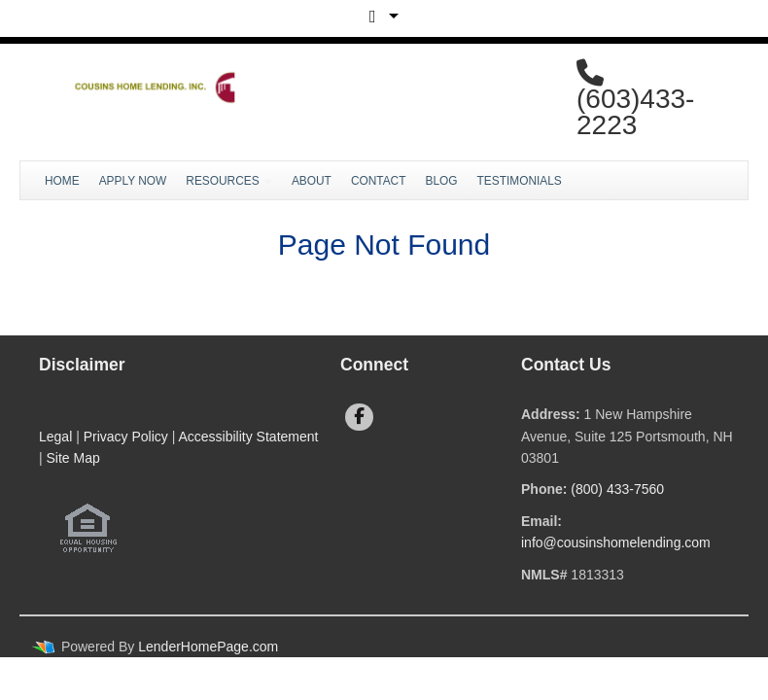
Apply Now (133, 181)
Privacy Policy (126, 437)
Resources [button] (229, 181)
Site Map (73, 458)
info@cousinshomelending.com (616, 542)
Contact (379, 181)
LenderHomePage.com (208, 647)
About (312, 181)
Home (62, 181)
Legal (55, 437)
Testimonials (520, 181)
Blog (441, 181)
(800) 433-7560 (617, 489)
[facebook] (359, 417)
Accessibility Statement (248, 437)
